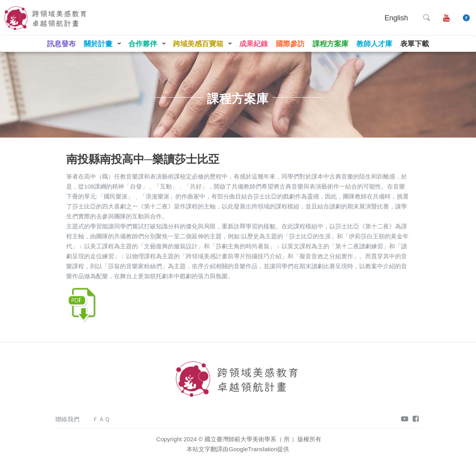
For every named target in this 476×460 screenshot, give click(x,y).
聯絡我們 (67, 419)
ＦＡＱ (101, 419)
